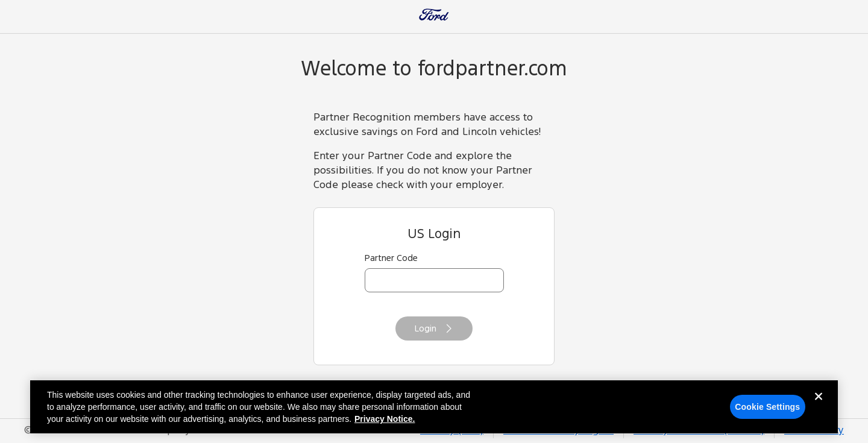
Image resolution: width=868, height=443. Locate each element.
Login (434, 328)
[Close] (819, 409)
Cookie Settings (767, 410)
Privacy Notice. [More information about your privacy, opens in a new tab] (385, 422)
